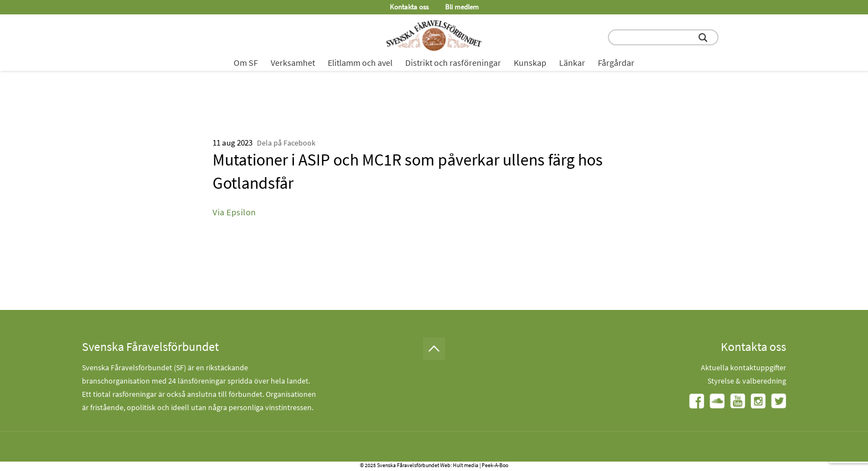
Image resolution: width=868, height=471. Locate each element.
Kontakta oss (409, 7)
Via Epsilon (234, 212)
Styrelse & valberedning (747, 381)
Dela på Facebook (286, 143)
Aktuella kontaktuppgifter (743, 368)
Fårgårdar (616, 63)
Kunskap (530, 63)
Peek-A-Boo (495, 465)
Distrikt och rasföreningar (453, 63)
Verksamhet (293, 63)
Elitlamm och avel (360, 63)
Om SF (246, 63)
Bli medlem (462, 7)
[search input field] (663, 37)
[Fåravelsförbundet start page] (434, 35)
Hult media (466, 465)
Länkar (572, 63)
